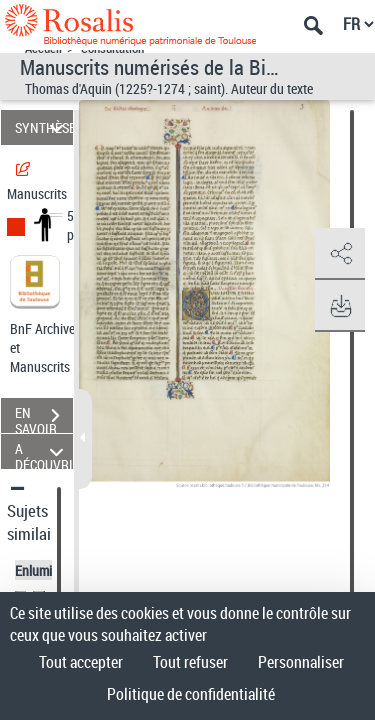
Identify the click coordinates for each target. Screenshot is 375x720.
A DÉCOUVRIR (44, 451)
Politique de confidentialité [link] (191, 694)
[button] (340, 254)
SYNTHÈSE (44, 127)
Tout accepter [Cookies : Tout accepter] (81, 662)
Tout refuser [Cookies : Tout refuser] (190, 662)
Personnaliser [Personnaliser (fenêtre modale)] (301, 662)
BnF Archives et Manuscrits (48, 347)
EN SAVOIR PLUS (44, 418)
